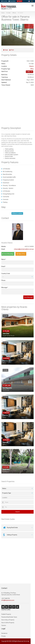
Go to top (27, 641)
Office (32, 69)
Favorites (4, 1)
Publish (20, 1)
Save (6, 50)
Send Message (28, 297)
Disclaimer (4, 633)
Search (18, 512)
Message (5, 287)
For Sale (8, 13)
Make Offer (21, 254)
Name (3, 259)
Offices (14, 13)
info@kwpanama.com (8, 600)
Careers (4, 625)
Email (3, 266)
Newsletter (12, 1)
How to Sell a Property (8, 623)
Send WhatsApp (8, 254)
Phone (3, 280)
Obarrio (31, 66)
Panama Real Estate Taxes (9, 617)
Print (12, 50)
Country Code (6, 273)
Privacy (3, 636)
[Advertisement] (17, 107)
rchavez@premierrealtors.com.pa (24, 249)
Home (3, 13)
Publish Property (6, 614)
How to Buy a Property (8, 620)
